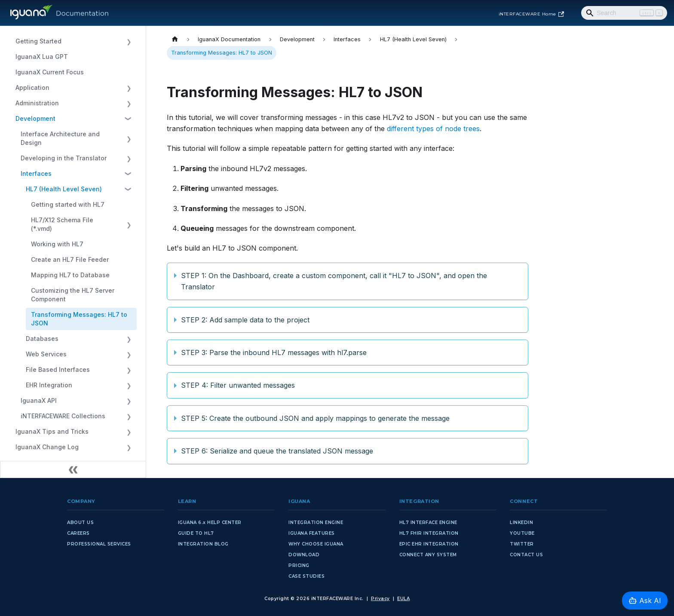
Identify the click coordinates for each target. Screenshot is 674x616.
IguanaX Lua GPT (42, 57)
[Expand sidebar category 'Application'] (129, 88)
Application (32, 87)
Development (35, 118)
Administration (37, 103)
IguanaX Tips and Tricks (52, 431)
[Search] (624, 13)
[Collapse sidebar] (73, 469)
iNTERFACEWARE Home (531, 14)
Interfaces (36, 173)
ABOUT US (80, 523)
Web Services (46, 354)
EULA (403, 599)
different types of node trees (433, 129)
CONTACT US (526, 555)
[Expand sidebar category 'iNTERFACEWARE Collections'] (129, 416)
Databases (42, 339)
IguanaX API (39, 400)
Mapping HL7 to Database (70, 275)
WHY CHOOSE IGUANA (316, 544)
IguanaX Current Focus (50, 72)
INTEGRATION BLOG (203, 544)
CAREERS (78, 533)
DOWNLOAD (304, 555)
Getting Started (38, 41)
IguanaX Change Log (47, 447)
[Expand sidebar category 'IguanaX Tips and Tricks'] (129, 432)
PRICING (299, 565)
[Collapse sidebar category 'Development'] (129, 119)
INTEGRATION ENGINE (316, 523)
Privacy (380, 599)
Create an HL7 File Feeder (70, 259)
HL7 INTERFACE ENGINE (428, 523)
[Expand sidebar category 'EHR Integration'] (129, 385)
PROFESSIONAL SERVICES (99, 544)
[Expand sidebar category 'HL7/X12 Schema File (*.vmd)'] (129, 224)
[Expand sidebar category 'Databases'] (129, 339)
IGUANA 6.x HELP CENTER (210, 523)
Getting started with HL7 (68, 204)
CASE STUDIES (306, 576)
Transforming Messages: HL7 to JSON (79, 319)
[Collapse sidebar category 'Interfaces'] (129, 174)
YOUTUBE (522, 533)
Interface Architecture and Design (60, 138)
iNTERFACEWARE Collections (63, 416)
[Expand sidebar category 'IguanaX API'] (129, 401)
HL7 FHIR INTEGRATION (429, 533)
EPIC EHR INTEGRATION (429, 544)
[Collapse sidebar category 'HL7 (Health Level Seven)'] (129, 189)
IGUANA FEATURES (312, 533)
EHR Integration (49, 385)
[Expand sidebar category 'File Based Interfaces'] (129, 370)
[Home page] (175, 39)
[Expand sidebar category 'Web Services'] (129, 354)
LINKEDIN (521, 523)
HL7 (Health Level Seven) (64, 189)
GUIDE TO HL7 (196, 533)
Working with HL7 (57, 244)
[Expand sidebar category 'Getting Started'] (129, 41)
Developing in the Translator (64, 158)
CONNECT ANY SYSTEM (428, 555)
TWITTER (522, 544)
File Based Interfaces (58, 369)
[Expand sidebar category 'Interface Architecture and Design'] (129, 138)
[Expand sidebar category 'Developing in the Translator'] (129, 158)
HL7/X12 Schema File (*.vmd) (62, 224)
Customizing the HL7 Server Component (73, 295)
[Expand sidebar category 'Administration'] (129, 103)
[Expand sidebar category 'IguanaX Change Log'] (129, 447)
